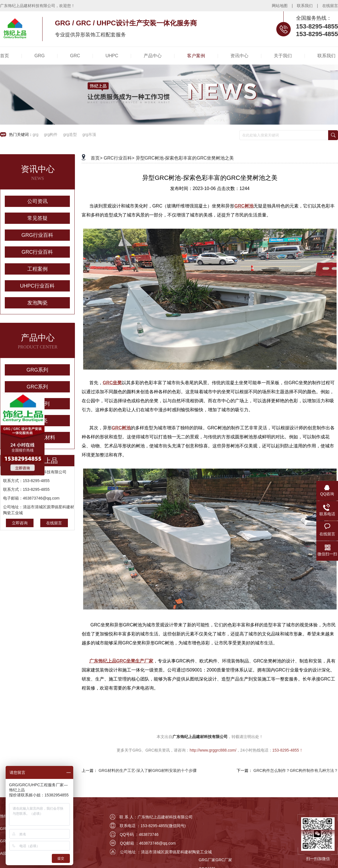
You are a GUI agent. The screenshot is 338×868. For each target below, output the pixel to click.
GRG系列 (37, 370)
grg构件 (51, 134)
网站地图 (280, 6)
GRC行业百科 (37, 252)
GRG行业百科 (37, 235)
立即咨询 (20, 523)
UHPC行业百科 (37, 286)
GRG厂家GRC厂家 (215, 860)
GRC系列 (37, 387)
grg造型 (70, 134)
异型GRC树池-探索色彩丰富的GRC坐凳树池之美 (185, 158)
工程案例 (37, 269)
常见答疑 (37, 218)
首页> (96, 158)
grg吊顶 (89, 134)
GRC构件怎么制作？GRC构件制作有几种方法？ (296, 770)
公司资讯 (37, 201)
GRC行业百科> (119, 158)
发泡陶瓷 (37, 303)
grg (35, 134)
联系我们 (305, 6)
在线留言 (330, 6)
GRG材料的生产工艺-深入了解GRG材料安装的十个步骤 (148, 770)
